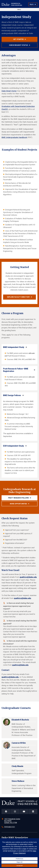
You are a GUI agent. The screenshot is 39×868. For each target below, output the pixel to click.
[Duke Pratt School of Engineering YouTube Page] (24, 811)
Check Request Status (18, 45)
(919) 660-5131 (10, 827)
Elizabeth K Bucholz (20, 720)
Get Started (18, 39)
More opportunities (18, 504)
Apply (32, 4)
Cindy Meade (17, 766)
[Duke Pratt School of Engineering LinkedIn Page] (33, 811)
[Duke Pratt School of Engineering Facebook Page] (6, 811)
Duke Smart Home (9, 91)
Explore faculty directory (18, 297)
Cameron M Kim (19, 743)
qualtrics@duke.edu (28, 577)
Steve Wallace (18, 781)
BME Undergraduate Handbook (14, 137)
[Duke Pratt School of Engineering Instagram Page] (15, 811)
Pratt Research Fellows (18, 498)
